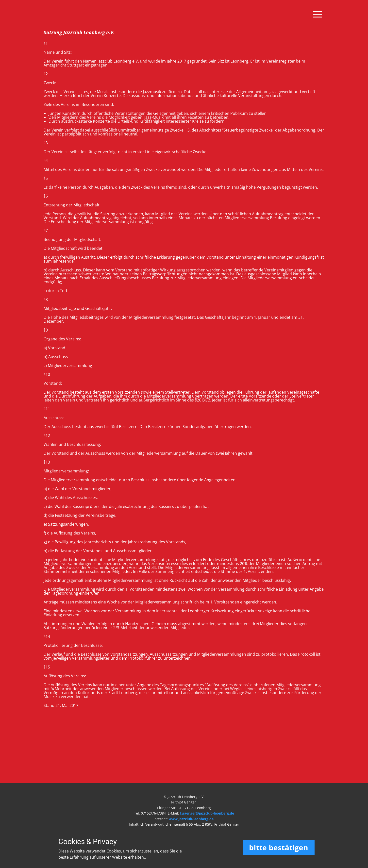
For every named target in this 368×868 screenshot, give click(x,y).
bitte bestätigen (279, 847)
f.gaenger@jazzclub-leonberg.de (207, 813)
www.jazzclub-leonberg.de (191, 819)
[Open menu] (318, 14)
